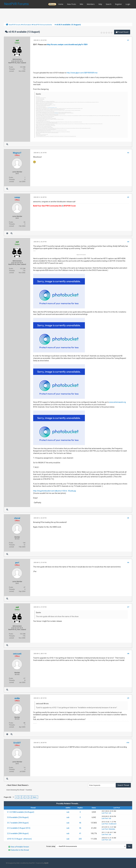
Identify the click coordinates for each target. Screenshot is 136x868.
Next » (35, 797)
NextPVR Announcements (43, 25)
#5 (128, 518)
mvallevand (112, 824)
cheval (17, 518)
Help (100, 4)
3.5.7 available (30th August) (18, 823)
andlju (17, 698)
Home (61, 4)
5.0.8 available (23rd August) (18, 817)
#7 (128, 607)
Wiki (81, 4)
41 (80, 833)
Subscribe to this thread (20, 850)
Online (17, 43)
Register (118, 4)
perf (17, 563)
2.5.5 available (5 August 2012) (19, 828)
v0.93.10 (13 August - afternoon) (19, 839)
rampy (17, 197)
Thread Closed (122, 32)
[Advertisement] (68, 15)
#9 (128, 698)
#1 (128, 40)
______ (52, 4)
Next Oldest (12, 785)
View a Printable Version (20, 847)
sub (68, 812)
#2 (128, 153)
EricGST (17, 743)
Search (109, 4)
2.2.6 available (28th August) (18, 833)
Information (27, 25)
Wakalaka (112, 829)
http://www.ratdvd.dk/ (56, 113)
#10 (128, 743)
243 (80, 839)
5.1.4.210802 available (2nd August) (21, 812)
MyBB (46, 863)
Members (91, 4)
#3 (128, 197)
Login (128, 4)
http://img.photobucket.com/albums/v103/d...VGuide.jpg (55, 491)
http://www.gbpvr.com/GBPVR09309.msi (82, 73)
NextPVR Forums (16, 4)
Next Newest (23, 785)
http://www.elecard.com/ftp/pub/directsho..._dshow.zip (52, 108)
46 (80, 823)
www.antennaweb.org (118, 402)
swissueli (17, 654)
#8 (128, 654)
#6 (128, 563)
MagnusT (17, 153)
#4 (128, 242)
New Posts (72, 4)
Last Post (105, 813)
